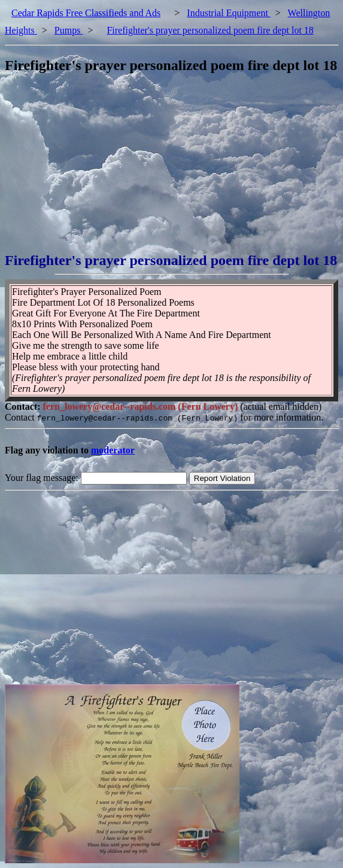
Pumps (69, 30)
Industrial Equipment (229, 13)
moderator (113, 450)
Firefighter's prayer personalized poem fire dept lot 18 (210, 30)
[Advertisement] (174, 169)
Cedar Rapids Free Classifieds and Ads (86, 13)
